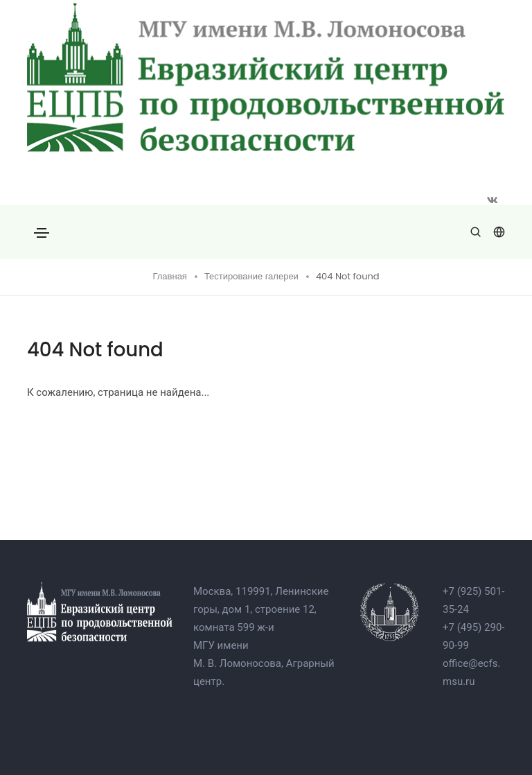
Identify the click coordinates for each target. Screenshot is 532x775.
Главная (169, 276)
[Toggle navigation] (42, 233)
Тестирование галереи (251, 276)
